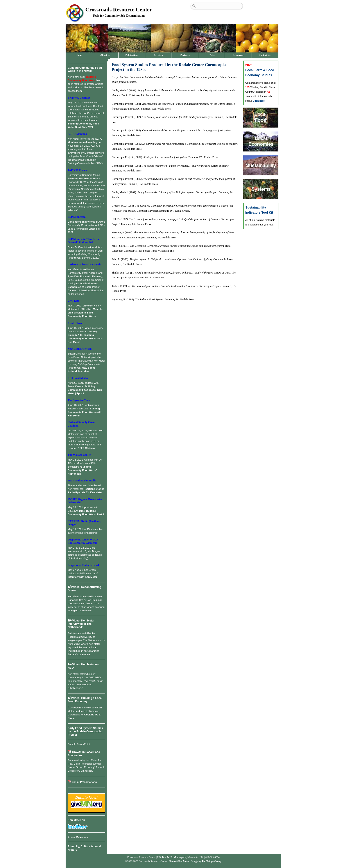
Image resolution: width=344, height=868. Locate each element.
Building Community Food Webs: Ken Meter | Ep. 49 (85, 390)
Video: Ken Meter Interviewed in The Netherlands (81, 624)
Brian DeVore (76, 247)
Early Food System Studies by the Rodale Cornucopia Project (85, 731)
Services (158, 55)
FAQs (211, 55)
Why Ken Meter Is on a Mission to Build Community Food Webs (85, 313)
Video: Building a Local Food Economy (85, 700)
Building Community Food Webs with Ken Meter (85, 412)
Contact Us (264, 55)
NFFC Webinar (86, 448)
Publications (132, 55)
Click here (259, 101)
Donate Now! (86, 798)
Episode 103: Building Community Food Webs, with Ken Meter (85, 339)
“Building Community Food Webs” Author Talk (82, 470)
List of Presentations (82, 782)
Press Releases (78, 837)
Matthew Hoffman (90, 178)
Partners (185, 55)
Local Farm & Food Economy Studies (260, 70)
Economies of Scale (80, 287)
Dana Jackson (76, 222)
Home (79, 55)
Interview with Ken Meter (82, 577)
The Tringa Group (211, 861)
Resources (238, 55)
